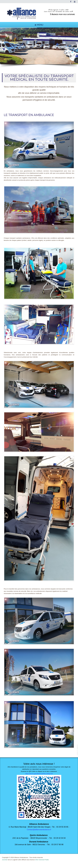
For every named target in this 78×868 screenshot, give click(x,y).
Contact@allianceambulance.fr (39, 830)
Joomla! (5, 860)
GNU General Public (42, 860)
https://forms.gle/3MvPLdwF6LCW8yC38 (39, 774)
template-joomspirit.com (77, 750)
